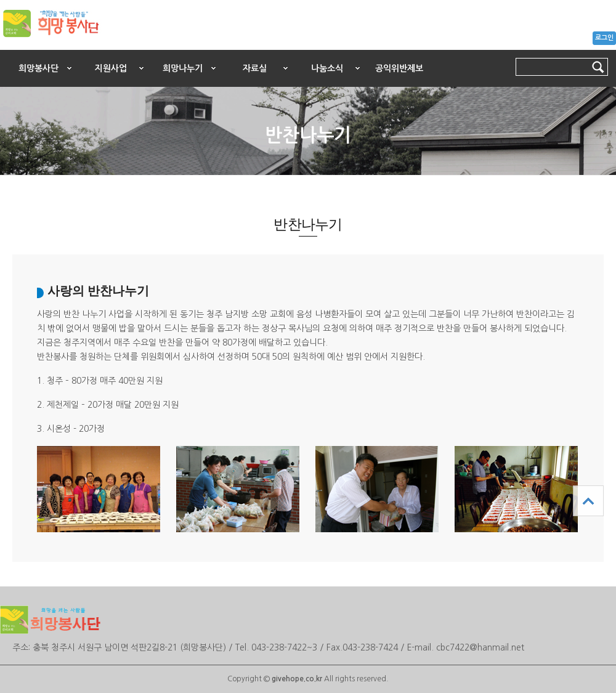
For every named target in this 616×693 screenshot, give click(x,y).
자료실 (255, 68)
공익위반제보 (399, 68)
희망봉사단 (38, 68)
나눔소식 (327, 68)
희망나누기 (183, 68)
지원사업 (111, 68)
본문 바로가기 (0, 47)
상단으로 (588, 501)
